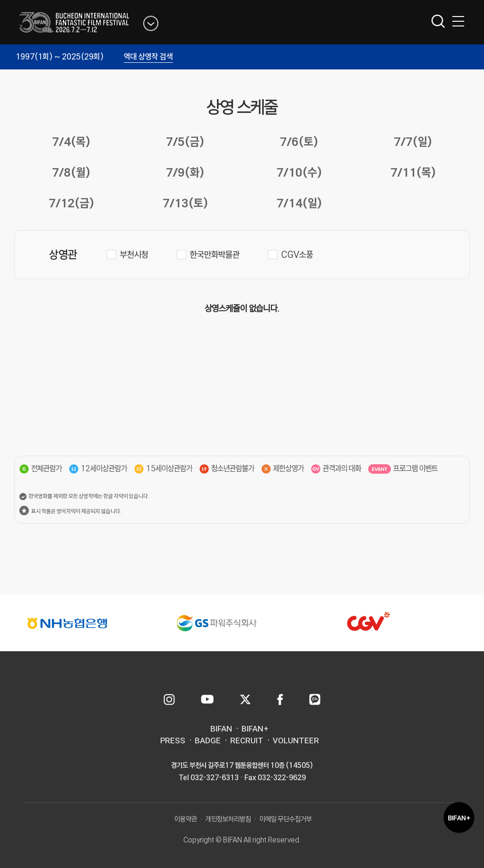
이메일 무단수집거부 (286, 819)
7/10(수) (299, 172)
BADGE (208, 740)
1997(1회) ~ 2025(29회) (60, 56)
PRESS (173, 740)
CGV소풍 (297, 255)
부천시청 (134, 255)
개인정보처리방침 (228, 819)
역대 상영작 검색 (148, 56)
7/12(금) (71, 203)
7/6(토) (299, 141)
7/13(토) (185, 203)
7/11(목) (413, 172)
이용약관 (186, 819)
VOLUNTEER (296, 740)
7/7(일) (413, 141)
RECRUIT (247, 740)
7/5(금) (185, 141)
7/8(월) (71, 172)
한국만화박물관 (215, 255)
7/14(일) (299, 203)
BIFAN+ (255, 729)
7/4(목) (71, 141)
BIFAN (221, 729)
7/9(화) (185, 172)
